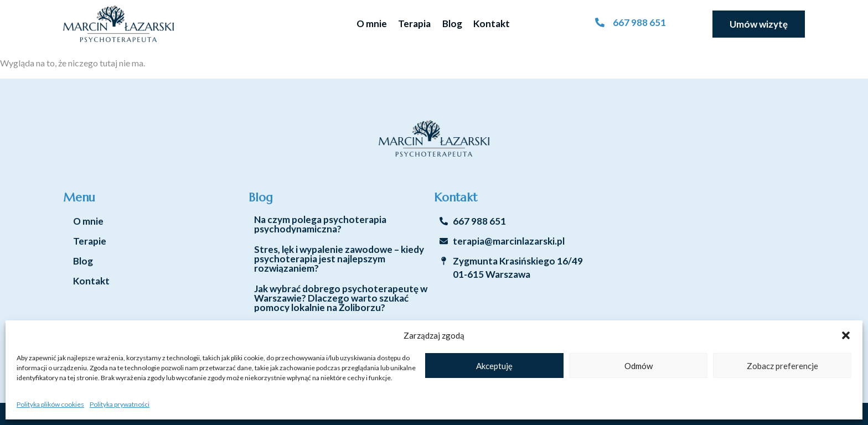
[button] (846, 335)
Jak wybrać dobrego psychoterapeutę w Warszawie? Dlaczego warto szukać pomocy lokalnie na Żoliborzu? (341, 298)
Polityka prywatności (120, 404)
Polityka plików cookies (50, 404)
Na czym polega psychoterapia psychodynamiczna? (320, 224)
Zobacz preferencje (782, 366)
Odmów (639, 366)
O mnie (372, 24)
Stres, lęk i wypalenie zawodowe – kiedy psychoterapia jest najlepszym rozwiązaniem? (339, 259)
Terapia (414, 24)
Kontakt (492, 24)
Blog (452, 24)
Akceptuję (494, 366)
